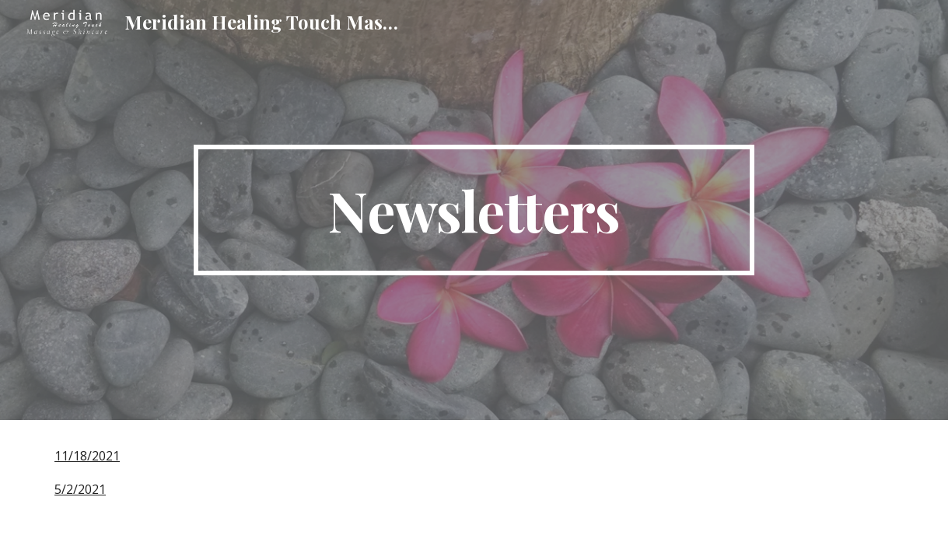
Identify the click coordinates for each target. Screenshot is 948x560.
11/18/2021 (87, 456)
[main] (474, 210)
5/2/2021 (80, 489)
